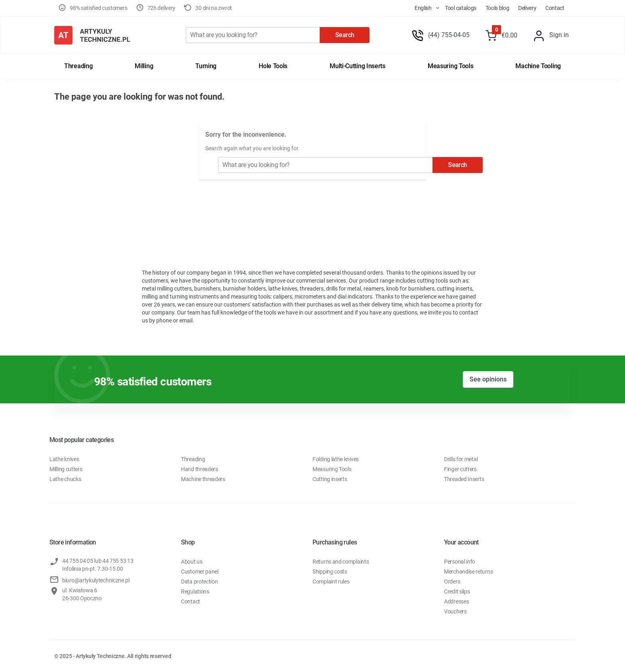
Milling (144, 66)
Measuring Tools (332, 469)
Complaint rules (331, 582)
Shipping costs (330, 572)
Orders (452, 582)
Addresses (456, 601)
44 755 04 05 (78, 561)
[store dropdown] (420, 8)
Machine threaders (203, 479)
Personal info (460, 562)
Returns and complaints (341, 562)
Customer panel (200, 572)
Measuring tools (451, 66)
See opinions (488, 379)
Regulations (195, 591)
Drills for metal (461, 459)
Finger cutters (460, 469)
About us (192, 562)
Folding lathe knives (336, 459)
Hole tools (273, 66)
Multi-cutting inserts (358, 66)
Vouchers (455, 611)
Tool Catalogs (461, 8)
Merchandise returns (468, 572)
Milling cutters (66, 469)
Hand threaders (199, 469)
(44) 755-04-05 (449, 35)
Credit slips (457, 591)
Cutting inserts (330, 479)
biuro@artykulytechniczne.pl (96, 580)
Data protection (199, 582)
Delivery (527, 8)
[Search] (253, 35)
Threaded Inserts (464, 479)
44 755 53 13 (118, 561)
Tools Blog (497, 8)
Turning (206, 66)
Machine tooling (538, 66)
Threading (78, 66)
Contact (555, 8)
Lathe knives (64, 459)
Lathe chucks (65, 479)
